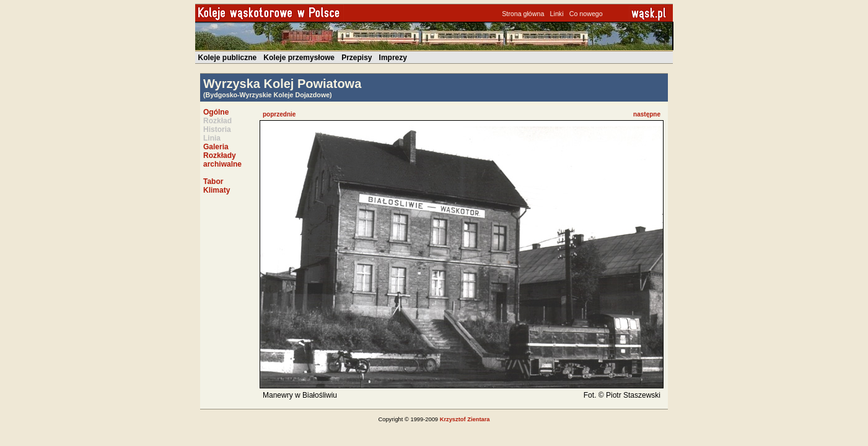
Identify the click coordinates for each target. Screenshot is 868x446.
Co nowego (586, 14)
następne (647, 114)
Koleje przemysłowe (299, 58)
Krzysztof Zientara (465, 419)
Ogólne (216, 112)
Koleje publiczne (228, 58)
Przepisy (357, 58)
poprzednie (279, 114)
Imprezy (393, 58)
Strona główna (523, 14)
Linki (557, 14)
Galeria (216, 147)
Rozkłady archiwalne (222, 160)
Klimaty (217, 190)
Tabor (213, 181)
